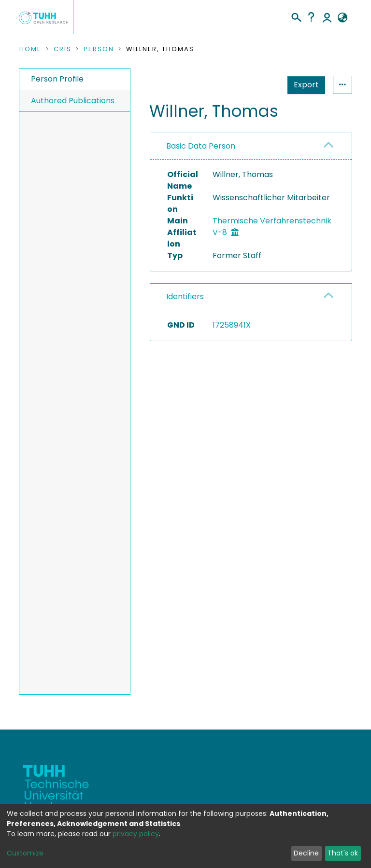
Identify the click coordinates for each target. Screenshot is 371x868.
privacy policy (136, 834)
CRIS (63, 49)
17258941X (232, 325)
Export (259, 85)
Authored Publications (73, 101)
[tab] (251, 146)
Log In (327, 17)
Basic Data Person (201, 146)
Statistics (303, 85)
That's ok (343, 853)
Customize (25, 853)
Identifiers (185, 296)
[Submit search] (296, 16)
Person (99, 49)
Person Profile (57, 79)
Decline (306, 853)
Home (30, 49)
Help (311, 17)
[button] (342, 18)
